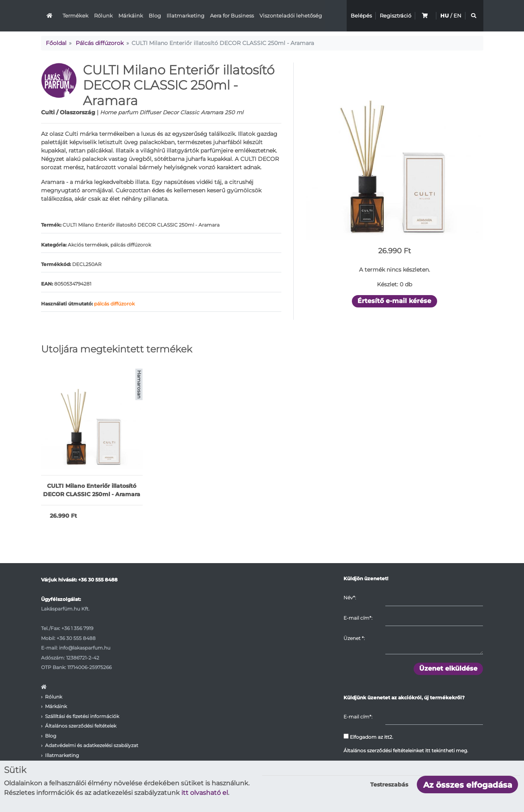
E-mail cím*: (358, 618)
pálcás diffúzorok (114, 304)
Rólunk (103, 16)
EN (457, 16)
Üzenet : (354, 638)
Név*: (350, 598)
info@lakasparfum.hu (85, 648)
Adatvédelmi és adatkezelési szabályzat (92, 745)
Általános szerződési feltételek (81, 726)
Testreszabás (389, 785)
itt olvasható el (205, 793)
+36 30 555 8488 (98, 580)
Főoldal (56, 43)
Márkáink (131, 16)
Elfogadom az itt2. (368, 737)
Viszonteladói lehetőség (291, 16)
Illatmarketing (185, 16)
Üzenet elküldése (448, 668)
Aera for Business (232, 16)
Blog (155, 16)
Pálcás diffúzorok (100, 43)
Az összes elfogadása (468, 785)
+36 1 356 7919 (77, 628)
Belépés (361, 16)
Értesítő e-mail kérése (394, 301)
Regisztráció (395, 16)
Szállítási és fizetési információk (82, 716)
